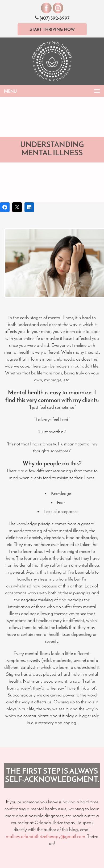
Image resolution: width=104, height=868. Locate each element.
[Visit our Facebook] (46, 8)
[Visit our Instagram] (58, 8)
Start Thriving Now (52, 29)
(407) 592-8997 (52, 18)
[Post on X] (17, 207)
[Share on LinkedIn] (29, 207)
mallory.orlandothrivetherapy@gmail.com (45, 836)
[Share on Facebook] (5, 207)
